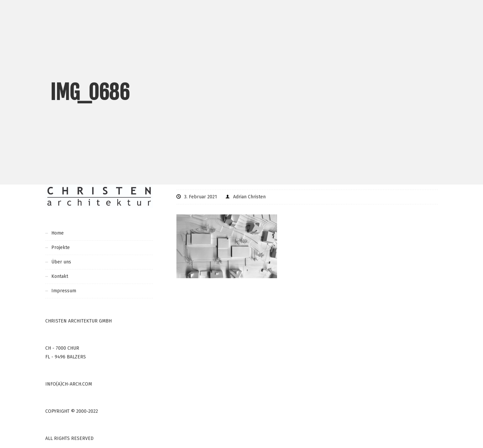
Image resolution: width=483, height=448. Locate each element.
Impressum (64, 291)
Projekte (61, 247)
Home (58, 233)
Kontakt (60, 276)
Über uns (61, 262)
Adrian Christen (249, 197)
